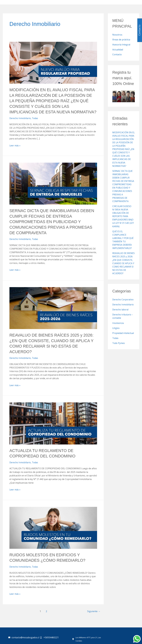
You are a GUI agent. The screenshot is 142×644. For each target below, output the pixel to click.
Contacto (117, 55)
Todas (36, 123)
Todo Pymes (119, 346)
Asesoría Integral (121, 45)
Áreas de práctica (121, 40)
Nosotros (117, 35)
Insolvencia (118, 326)
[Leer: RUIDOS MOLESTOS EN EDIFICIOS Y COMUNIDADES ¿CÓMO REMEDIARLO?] (53, 531)
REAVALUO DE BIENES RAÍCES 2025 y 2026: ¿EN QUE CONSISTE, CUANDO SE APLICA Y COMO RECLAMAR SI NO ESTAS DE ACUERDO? (123, 266)
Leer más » (15, 150)
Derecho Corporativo (123, 302)
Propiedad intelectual (123, 336)
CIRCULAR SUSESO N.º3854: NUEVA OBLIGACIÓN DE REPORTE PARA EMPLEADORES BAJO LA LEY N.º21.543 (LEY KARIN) (123, 219)
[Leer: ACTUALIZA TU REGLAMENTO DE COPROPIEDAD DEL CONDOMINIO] (53, 427)
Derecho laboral (121, 312)
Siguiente (94, 615)
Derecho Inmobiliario (20, 123)
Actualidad (118, 50)
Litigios (116, 331)
